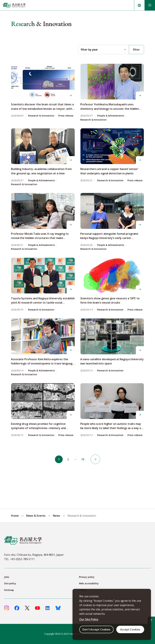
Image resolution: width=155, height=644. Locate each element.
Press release (66, 116)
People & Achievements (111, 116)
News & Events (36, 516)
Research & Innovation (41, 116)
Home (15, 516)
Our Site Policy (89, 619)
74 (83, 459)
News (57, 516)
